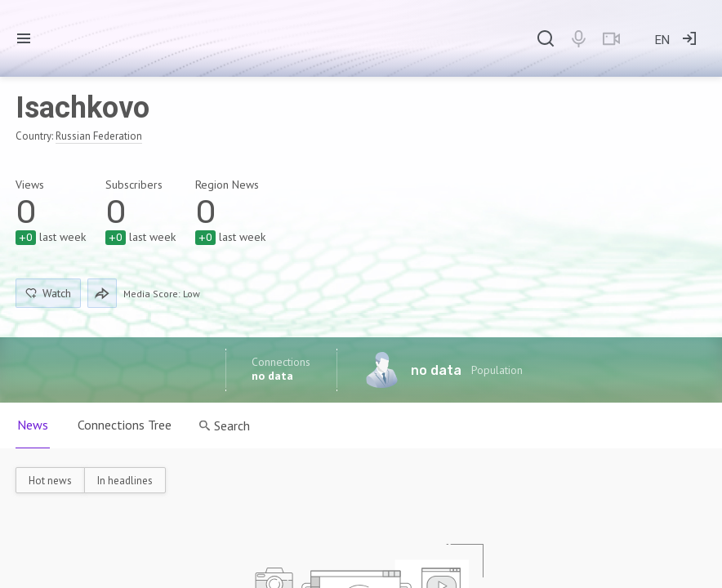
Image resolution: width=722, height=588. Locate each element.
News (33, 425)
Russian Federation (99, 136)
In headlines (125, 481)
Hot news (50, 481)
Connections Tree (125, 425)
